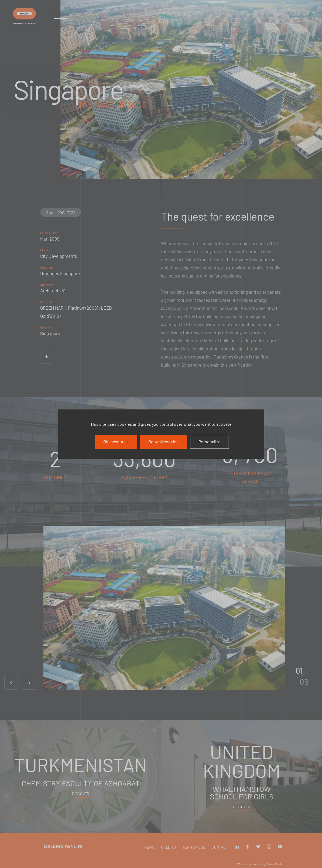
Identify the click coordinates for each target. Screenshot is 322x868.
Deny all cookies (163, 442)
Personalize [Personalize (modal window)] (210, 442)
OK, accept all (116, 442)
